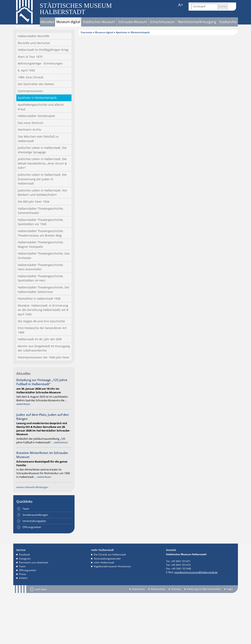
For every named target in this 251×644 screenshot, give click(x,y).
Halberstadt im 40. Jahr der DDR (40, 339)
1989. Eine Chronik (31, 77)
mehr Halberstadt (104, 562)
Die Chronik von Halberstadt (110, 554)
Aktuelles (47, 22)
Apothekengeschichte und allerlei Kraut (41, 107)
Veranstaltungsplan (34, 521)
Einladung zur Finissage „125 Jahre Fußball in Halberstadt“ (42, 382)
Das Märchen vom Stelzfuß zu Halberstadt (38, 139)
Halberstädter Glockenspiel (36, 116)
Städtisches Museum (99, 22)
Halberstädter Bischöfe (33, 36)
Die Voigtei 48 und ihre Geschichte (41, 321)
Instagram (25, 559)
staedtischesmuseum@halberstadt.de (196, 572)
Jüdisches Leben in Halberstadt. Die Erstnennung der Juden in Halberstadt (42, 179)
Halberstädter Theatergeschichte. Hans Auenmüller (41, 267)
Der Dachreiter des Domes (36, 84)
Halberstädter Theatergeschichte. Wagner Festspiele (41, 244)
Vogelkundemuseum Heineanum (112, 566)
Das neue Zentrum (31, 123)
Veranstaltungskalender (107, 559)
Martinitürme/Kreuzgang (197, 22)
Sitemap (176, 589)
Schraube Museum (133, 22)
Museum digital (68, 22)
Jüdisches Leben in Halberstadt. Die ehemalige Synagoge (42, 150)
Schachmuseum (162, 22)
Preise (23, 574)
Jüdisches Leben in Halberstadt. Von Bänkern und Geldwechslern (42, 193)
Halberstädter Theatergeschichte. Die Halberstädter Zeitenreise (43, 290)
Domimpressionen (30, 91)
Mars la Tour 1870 (30, 57)
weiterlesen (23, 404)
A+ (181, 5)
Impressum (138, 589)
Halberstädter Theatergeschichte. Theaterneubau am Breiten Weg (41, 233)
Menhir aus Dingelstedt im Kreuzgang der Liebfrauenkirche (44, 348)
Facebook (24, 554)
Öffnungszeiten (32, 527)
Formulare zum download (33, 562)
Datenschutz (158, 589)
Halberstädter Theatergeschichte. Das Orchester (44, 256)
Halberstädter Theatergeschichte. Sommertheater (41, 211)
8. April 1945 (26, 70)
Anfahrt (23, 578)
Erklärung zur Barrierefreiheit (204, 589)
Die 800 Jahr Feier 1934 (33, 202)
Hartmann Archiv (29, 130)
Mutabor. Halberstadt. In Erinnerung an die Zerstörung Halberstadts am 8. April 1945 (43, 310)
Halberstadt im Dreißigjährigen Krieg (43, 50)
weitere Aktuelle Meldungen (32, 487)
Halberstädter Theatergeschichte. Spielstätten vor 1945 (41, 222)
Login (230, 589)
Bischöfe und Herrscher (34, 43)
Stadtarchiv (228, 22)
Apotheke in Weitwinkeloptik (37, 98)
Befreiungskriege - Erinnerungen (40, 63)
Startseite (86, 32)
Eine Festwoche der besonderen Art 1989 (42, 330)
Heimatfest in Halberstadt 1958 (39, 299)
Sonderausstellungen (35, 515)
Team (26, 509)
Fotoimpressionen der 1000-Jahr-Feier (44, 357)
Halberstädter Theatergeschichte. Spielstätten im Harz (41, 278)
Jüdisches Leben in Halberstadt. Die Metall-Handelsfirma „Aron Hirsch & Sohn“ (42, 163)
